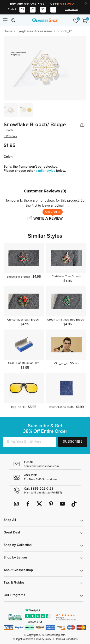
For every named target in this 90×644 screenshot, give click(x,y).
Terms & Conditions (67, 639)
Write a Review (48, 218)
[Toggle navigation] (5, 20)
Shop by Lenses (16, 558)
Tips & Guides (14, 583)
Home (8, 31)
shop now (71, 9)
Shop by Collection (18, 545)
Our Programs (14, 595)
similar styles (46, 171)
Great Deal (12, 532)
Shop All (10, 520)
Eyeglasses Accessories (35, 31)
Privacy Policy (43, 639)
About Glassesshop (18, 570)
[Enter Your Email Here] (30, 442)
